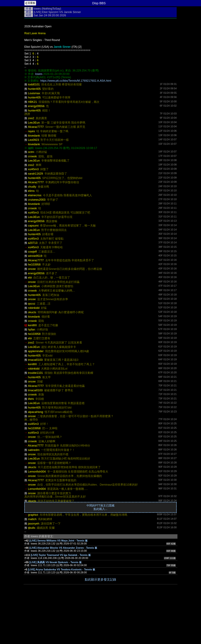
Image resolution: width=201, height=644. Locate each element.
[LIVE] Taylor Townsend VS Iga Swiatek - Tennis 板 (61, 602)
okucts (32, 359)
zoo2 (31, 165)
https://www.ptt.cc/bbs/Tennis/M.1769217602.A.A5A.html (76, 128)
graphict (33, 562)
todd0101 (34, 132)
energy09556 (36, 153)
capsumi (33, 273)
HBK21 (32, 149)
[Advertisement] (100, 43)
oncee (32, 316)
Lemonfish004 (37, 519)
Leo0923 (33, 187)
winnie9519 (35, 303)
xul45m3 (33, 216)
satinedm (34, 497)
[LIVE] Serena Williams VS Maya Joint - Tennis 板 (58, 588)
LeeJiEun (34, 170)
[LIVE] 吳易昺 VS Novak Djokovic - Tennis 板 (56, 609)
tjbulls (32, 575)
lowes (37, 9)
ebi (30, 325)
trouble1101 (35, 420)
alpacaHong (35, 459)
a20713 (33, 290)
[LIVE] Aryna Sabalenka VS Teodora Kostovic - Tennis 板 (62, 617)
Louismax (34, 140)
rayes (31, 178)
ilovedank (34, 183)
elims (31, 238)
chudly (32, 234)
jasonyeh (34, 571)
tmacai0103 (35, 407)
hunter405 (34, 136)
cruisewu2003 (37, 247)
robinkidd (34, 355)
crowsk (32, 203)
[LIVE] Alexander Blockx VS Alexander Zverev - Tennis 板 (63, 595)
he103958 (34, 312)
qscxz (32, 351)
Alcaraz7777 (36, 174)
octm (31, 199)
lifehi (31, 446)
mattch (32, 566)
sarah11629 (35, 221)
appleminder (36, 398)
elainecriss (35, 242)
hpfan (31, 377)
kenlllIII (32, 372)
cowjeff (32, 299)
